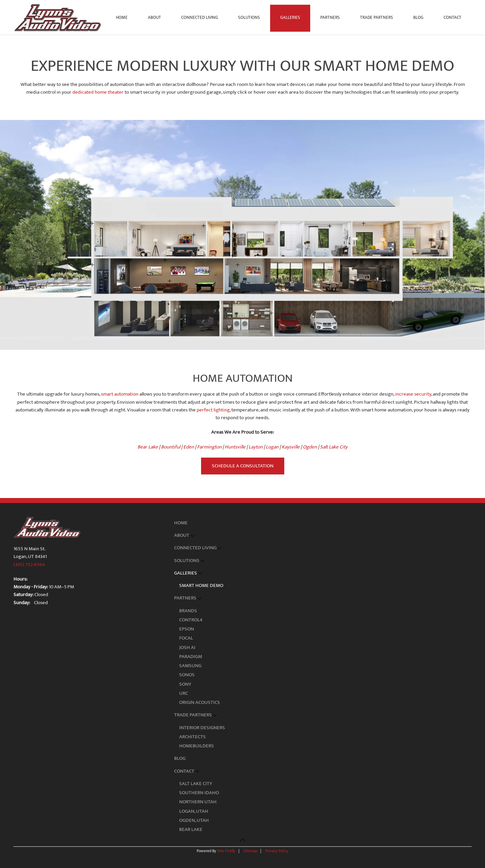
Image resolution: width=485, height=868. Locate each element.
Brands (188, 611)
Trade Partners (196, 715)
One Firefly (226, 851)
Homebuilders (197, 746)
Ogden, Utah (194, 820)
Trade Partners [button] (377, 18)
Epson (187, 629)
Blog (418, 18)
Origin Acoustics (200, 702)
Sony (185, 684)
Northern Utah (198, 802)
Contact (187, 771)
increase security (413, 394)
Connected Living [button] (200, 18)
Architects (192, 737)
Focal (186, 638)
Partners (188, 598)
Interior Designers (202, 728)
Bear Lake (191, 829)
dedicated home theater (98, 92)
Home (122, 18)
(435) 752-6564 (29, 565)
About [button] (154, 18)
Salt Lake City (196, 784)
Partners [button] (330, 18)
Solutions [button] (249, 18)
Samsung (190, 666)
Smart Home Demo (201, 585)
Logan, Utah (194, 811)
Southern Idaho (199, 793)
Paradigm (191, 657)
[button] (393, 267)
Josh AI (187, 647)
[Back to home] (59, 18)
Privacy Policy (277, 851)
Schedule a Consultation (243, 466)
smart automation (120, 394)
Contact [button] (452, 18)
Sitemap (250, 851)
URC (184, 693)
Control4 (191, 620)
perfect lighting (213, 410)
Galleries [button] (290, 18)
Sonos (187, 675)
